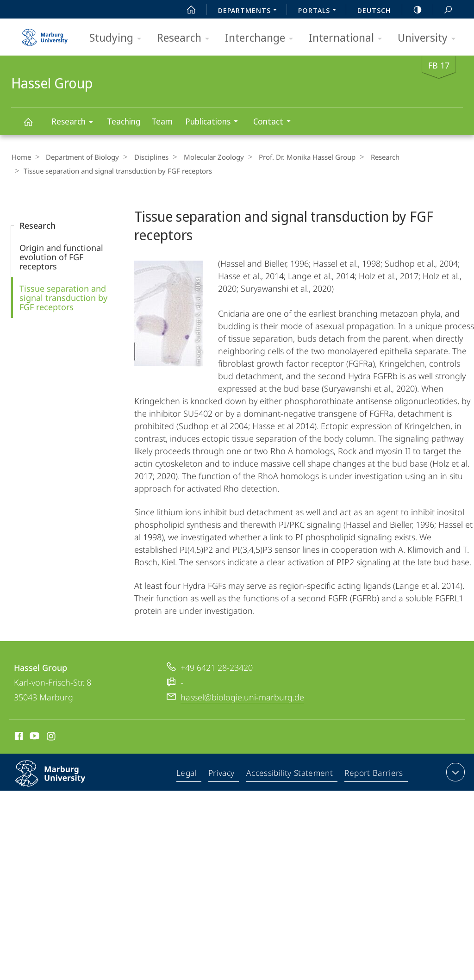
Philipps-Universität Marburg (60, 780)
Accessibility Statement (291, 773)
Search (443, 10)
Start (186, 10)
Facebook (18, 737)
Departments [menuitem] (250, 11)
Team (162, 121)
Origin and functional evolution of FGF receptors (61, 256)
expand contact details (454, 771)
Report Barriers (374, 773)
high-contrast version (412, 10)
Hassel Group (33, 126)
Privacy (223, 773)
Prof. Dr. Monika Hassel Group (295, 157)
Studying (118, 38)
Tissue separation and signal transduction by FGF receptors (63, 297)
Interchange (262, 38)
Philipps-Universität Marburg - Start (46, 34)
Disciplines (145, 157)
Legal (189, 773)
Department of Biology (79, 157)
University (430, 38)
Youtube (34, 737)
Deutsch (374, 10)
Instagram (52, 737)
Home (21, 157)
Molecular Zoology (204, 157)
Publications (215, 122)
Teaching (124, 121)
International (348, 38)
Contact (275, 122)
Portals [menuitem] (320, 11)
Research (186, 38)
